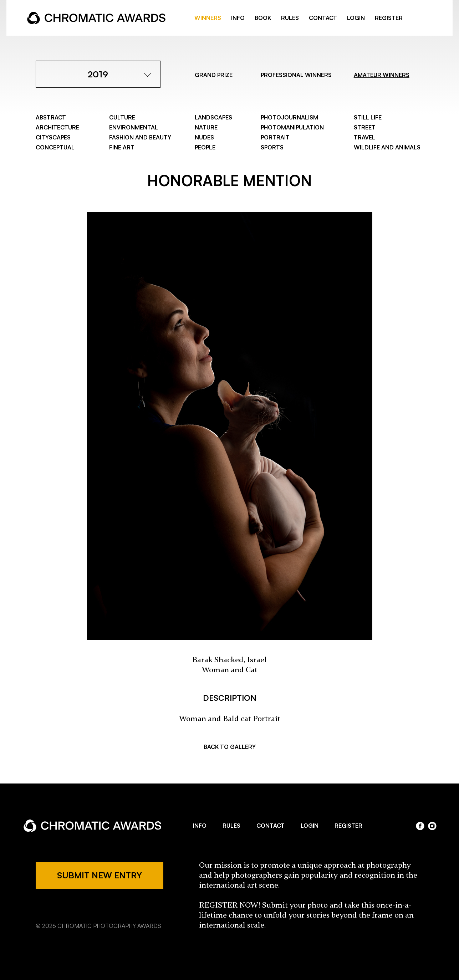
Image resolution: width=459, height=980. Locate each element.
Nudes (204, 137)
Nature (206, 127)
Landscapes (213, 117)
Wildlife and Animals (387, 147)
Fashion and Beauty (140, 137)
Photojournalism (289, 117)
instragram (428, 18)
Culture (122, 117)
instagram (432, 826)
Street (365, 127)
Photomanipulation (292, 127)
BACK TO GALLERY (230, 747)
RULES (290, 18)
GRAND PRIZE (214, 75)
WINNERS (208, 18)
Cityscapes (53, 137)
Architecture (57, 127)
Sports (272, 147)
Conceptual (55, 147)
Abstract (51, 117)
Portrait (275, 137)
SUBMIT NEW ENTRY (100, 875)
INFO (238, 18)
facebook (417, 18)
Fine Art (122, 147)
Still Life (368, 117)
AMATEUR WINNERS (382, 75)
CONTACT (323, 18)
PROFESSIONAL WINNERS (296, 75)
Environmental (134, 127)
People (205, 147)
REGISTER (389, 18)
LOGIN (356, 18)
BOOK (263, 18)
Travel (364, 137)
